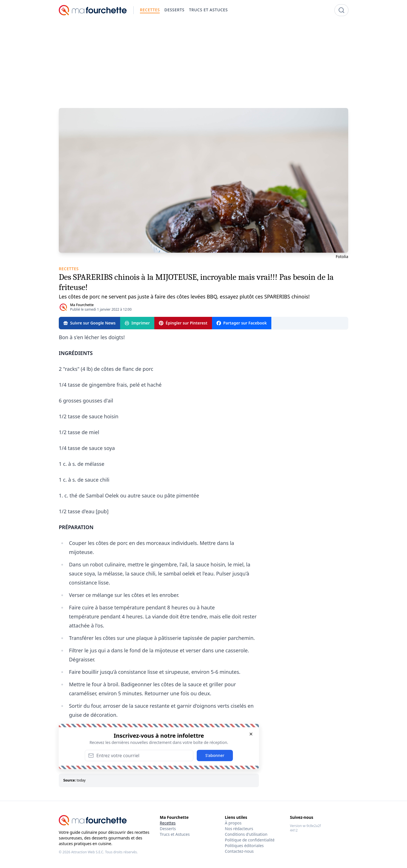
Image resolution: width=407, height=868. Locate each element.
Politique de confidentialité (250, 840)
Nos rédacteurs (239, 829)
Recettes (168, 823)
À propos (233, 823)
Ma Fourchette (82, 305)
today (81, 780)
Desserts (168, 829)
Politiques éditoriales (244, 846)
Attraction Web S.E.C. (88, 852)
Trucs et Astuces (175, 834)
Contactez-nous (239, 851)
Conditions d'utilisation (246, 834)
